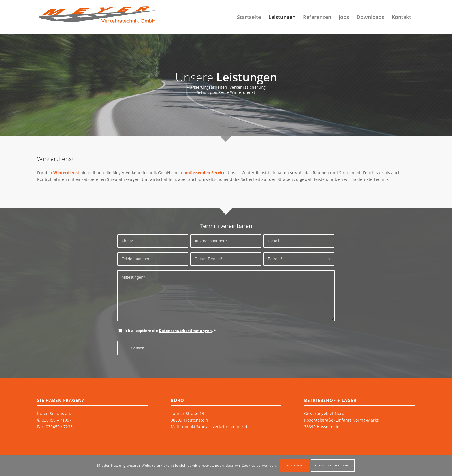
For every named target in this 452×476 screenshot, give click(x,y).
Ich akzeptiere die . (170, 331)
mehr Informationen (333, 465)
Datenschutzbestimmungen (185, 331)
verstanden (295, 465)
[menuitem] (249, 17)
